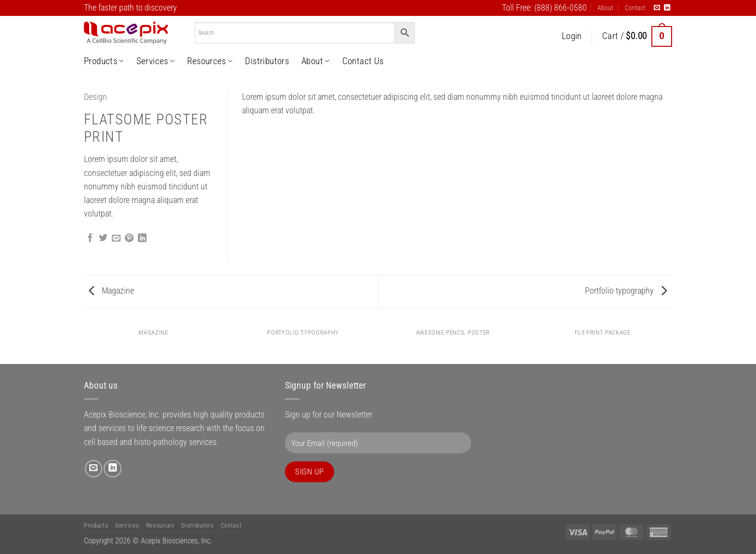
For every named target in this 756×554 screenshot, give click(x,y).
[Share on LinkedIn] (142, 239)
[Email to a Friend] (116, 239)
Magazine (111, 291)
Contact (635, 8)
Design (95, 97)
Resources (210, 61)
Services (156, 61)
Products (104, 61)
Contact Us (363, 61)
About (605, 8)
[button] (572, 36)
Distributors (267, 61)
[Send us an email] (657, 8)
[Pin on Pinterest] (129, 239)
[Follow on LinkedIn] (667, 8)
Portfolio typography (626, 291)
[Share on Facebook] (90, 239)
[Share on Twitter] (103, 239)
